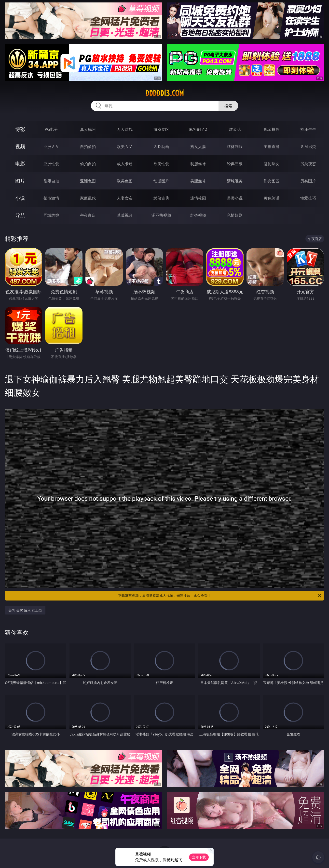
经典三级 (235, 164)
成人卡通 (125, 164)
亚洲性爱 (51, 164)
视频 (20, 146)
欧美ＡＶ (125, 147)
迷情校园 (198, 198)
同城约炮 (51, 215)
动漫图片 (161, 181)
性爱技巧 (308, 198)
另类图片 (308, 181)
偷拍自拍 (88, 164)
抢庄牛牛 (308, 129)
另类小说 (235, 198)
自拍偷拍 (88, 147)
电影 (20, 164)
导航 (20, 215)
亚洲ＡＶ (51, 147)
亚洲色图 (88, 181)
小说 (20, 198)
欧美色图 (125, 181)
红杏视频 (198, 215)
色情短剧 (235, 215)
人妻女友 (125, 198)
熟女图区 (272, 181)
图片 (20, 181)
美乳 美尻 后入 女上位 (25, 610)
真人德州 (88, 129)
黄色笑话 (272, 198)
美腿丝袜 (198, 181)
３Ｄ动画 (161, 147)
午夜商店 (88, 215)
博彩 (20, 129)
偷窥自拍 (51, 181)
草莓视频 (125, 215)
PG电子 (51, 129)
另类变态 (308, 164)
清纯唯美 (235, 181)
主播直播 (272, 147)
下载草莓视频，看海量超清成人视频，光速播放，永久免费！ (220, 596)
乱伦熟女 (272, 164)
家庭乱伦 (88, 198)
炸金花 (235, 129)
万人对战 (125, 129)
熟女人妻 (198, 147)
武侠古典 (161, 198)
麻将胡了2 (198, 129)
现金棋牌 (272, 129)
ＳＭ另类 (308, 147)
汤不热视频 (161, 215)
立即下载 (199, 857)
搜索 (228, 106)
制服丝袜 (198, 164)
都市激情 (51, 198)
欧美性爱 (161, 164)
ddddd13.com (165, 93)
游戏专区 (161, 129)
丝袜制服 (235, 147)
